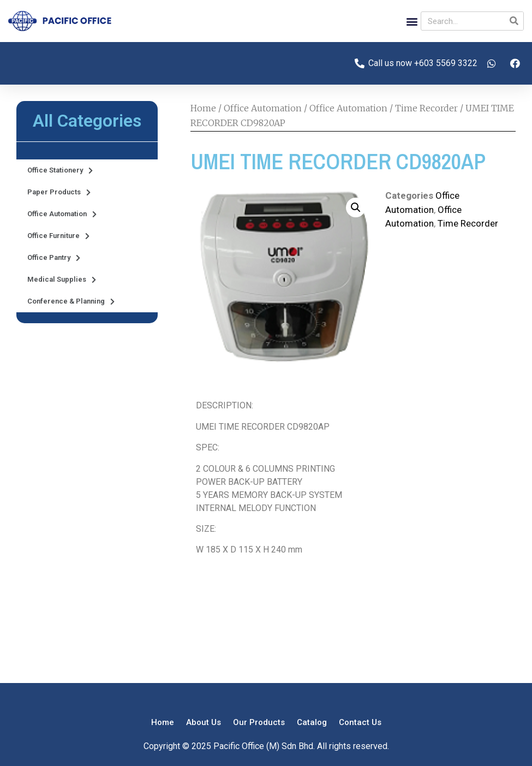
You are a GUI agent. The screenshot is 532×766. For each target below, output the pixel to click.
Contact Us (360, 722)
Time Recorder (426, 108)
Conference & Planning (71, 302)
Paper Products (59, 192)
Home (203, 108)
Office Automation (62, 214)
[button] (412, 21)
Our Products (259, 722)
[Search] (514, 21)
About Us (204, 722)
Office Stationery (60, 171)
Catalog (312, 722)
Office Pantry (54, 258)
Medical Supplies (62, 280)
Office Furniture (58, 236)
